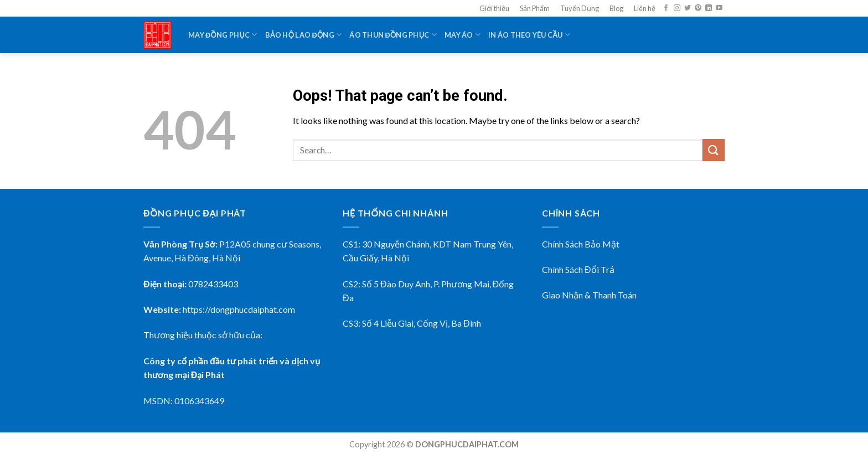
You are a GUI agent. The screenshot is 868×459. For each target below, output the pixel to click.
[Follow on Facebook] (666, 8)
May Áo (463, 35)
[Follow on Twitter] (688, 8)
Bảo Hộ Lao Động (304, 35)
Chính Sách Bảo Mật (581, 244)
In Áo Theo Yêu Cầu (529, 35)
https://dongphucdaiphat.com (239, 309)
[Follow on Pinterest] (698, 8)
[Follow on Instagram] (677, 8)
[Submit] (714, 150)
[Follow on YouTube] (719, 8)
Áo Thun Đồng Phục (393, 35)
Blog (616, 8)
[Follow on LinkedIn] (709, 8)
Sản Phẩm (535, 8)
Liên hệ (645, 8)
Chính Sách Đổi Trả (578, 269)
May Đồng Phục (223, 35)
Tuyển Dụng (580, 8)
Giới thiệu (494, 8)
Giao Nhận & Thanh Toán (589, 295)
